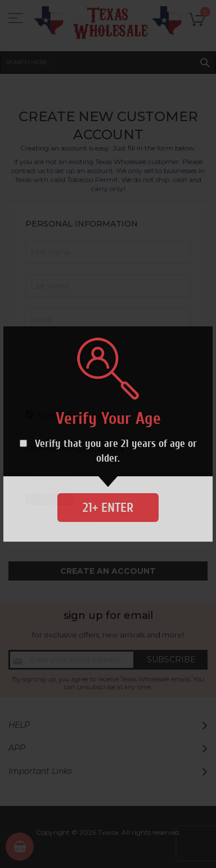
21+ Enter (108, 508)
